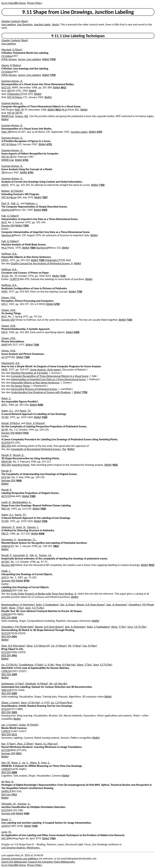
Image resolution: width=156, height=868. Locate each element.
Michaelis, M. (9, 804)
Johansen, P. (8, 527)
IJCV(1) (5, 577)
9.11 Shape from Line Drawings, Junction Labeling (78, 12)
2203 (14, 712)
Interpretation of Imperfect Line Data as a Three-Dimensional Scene (48, 379)
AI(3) (4, 222)
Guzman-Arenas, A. (12, 81)
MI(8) (4, 292)
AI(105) (5, 562)
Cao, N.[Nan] (90, 646)
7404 (53, 838)
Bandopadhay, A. (22, 502)
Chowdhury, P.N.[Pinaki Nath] (18, 627)
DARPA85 (6, 590)
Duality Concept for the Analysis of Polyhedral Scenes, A (42, 263)
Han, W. (6, 763)
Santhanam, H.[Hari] (13, 684)
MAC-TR (19, 110)
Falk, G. (15, 203)
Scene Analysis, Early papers (46, 370)
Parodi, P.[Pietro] (11, 423)
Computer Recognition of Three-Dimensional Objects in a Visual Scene (50, 376)
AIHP (4, 345)
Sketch (56, 24)
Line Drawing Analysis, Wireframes (21, 848)
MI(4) (4, 332)
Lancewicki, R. (20, 555)
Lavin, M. (6, 832)
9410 (26, 433)
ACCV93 (6, 496)
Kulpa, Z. (6, 398)
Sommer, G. (24, 804)
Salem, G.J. (7, 411)
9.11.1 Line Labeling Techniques (78, 36)
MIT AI (5, 838)
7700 (79, 292)
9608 (19, 481)
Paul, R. (6, 203)
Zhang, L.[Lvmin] (10, 703)
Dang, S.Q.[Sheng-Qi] (38, 646)
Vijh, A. (33, 555)
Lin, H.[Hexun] (59, 646)
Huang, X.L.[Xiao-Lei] (46, 744)
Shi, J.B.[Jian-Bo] (58, 684)
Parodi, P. (6, 455)
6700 (57, 304)
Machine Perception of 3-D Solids (29, 373)
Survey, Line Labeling (30, 59)
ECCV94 (6, 810)
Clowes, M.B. (9, 298)
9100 (45, 417)
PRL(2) (5, 534)
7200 (26, 226)
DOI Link (6, 795)
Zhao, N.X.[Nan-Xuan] (13, 646)
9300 (33, 496)
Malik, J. (6, 571)
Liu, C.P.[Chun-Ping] (62, 703)
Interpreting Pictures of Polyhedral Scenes (34, 389)
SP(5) (4, 405)
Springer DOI (8, 481)
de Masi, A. (8, 782)
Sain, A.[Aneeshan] (117, 605)
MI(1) (4, 304)
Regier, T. (6, 819)
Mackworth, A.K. (11, 363)
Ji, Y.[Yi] (45, 703)
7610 (63, 276)
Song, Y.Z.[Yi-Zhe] (35, 608)
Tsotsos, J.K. (45, 555)
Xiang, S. (16, 763)
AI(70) (5, 430)
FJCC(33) (6, 87)
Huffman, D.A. (9, 254)
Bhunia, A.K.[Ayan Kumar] (91, 605)
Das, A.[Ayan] (68, 605)
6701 (49, 144)
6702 (26, 160)
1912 (14, 795)
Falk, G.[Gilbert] (10, 216)
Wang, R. (35, 763)
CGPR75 (14, 279)
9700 (53, 59)
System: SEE (22, 116)
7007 (45, 197)
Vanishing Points (20, 465)
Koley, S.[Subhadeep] (48, 605)
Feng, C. (46, 763)
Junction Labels (42, 24)
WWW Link (8, 116)
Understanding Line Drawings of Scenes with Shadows (41, 392)
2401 (14, 636)
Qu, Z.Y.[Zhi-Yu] (9, 665)
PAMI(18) (6, 462)
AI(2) (4, 316)
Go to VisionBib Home (13, 3)
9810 (151, 565)
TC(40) (5, 417)
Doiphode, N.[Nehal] (37, 684)
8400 (42, 534)
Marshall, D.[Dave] (12, 50)
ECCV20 (6, 750)
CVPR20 (6, 769)
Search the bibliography (14, 862)
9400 (27, 813)
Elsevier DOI (8, 226)
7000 (33, 248)
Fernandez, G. (9, 540)
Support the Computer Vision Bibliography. (52, 862)
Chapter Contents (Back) (15, 21)
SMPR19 (6, 791)
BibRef (46, 59)
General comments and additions (20, 859)
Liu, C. (25, 763)
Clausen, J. (33, 527)
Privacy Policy (34, 3)
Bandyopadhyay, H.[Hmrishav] (18, 605)
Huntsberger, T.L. (27, 540)
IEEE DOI (6, 446)
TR (3, 172)
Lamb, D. (6, 502)
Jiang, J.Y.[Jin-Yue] (30, 703)
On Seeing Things (21, 386)
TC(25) (5, 276)
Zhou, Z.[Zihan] (25, 744)
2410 (14, 618)
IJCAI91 (5, 826)
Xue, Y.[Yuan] (8, 744)
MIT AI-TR (13, 113)
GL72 (4, 357)
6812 (63, 87)
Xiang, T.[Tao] (16, 608)
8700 (27, 581)
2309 (14, 674)
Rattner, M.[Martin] (12, 191)
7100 (102, 185)
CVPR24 (6, 614)
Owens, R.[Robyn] (11, 65)
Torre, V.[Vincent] (35, 423)
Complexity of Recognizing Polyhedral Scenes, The (39, 449)
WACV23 (6, 690)
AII (9, 91)
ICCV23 (5, 633)
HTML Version (9, 59)
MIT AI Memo (15, 97)
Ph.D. (64, 110)
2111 (14, 734)
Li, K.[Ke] (49, 665)
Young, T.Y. (25, 411)
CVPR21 (6, 731)
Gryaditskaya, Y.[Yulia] (31, 665)
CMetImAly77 (15, 94)
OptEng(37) (8, 546)
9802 (56, 546)
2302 (14, 693)
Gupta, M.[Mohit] (29, 725)
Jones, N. (21, 527)
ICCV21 (5, 709)
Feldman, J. (31, 203)
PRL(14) (6, 509)
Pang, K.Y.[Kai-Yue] (66, 665)
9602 (115, 465)
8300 (40, 405)
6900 (44, 210)
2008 (14, 772)
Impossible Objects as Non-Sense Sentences (35, 383)
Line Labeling (9, 24)
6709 (99, 132)
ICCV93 (5, 443)
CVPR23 (6, 671)
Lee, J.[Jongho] (9, 725)
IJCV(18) (6, 477)
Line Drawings (25, 24)
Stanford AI (8, 210)
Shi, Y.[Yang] (75, 646)
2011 (19, 753)
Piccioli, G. (18, 455)
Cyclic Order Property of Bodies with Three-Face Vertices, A (44, 594)
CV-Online (7, 56)
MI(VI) (5, 185)
